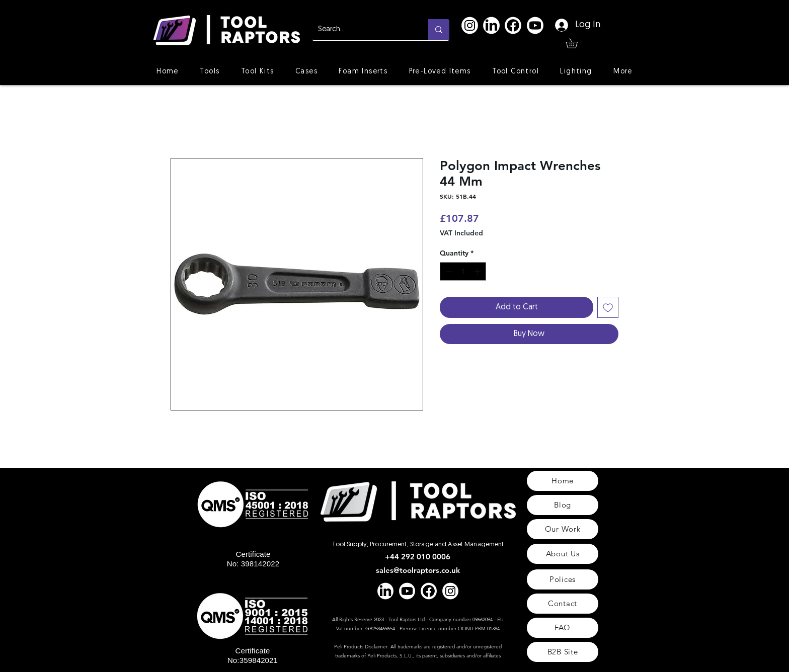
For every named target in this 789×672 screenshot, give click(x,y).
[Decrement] (448, 271)
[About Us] (563, 554)
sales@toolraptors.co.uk (418, 570)
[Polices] (563, 579)
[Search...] (363, 30)
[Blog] (563, 505)
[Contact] (563, 604)
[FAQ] (563, 628)
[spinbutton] (463, 271)
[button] (576, 43)
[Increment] (478, 271)
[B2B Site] (563, 652)
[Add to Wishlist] (608, 307)
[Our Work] (563, 529)
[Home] (563, 481)
